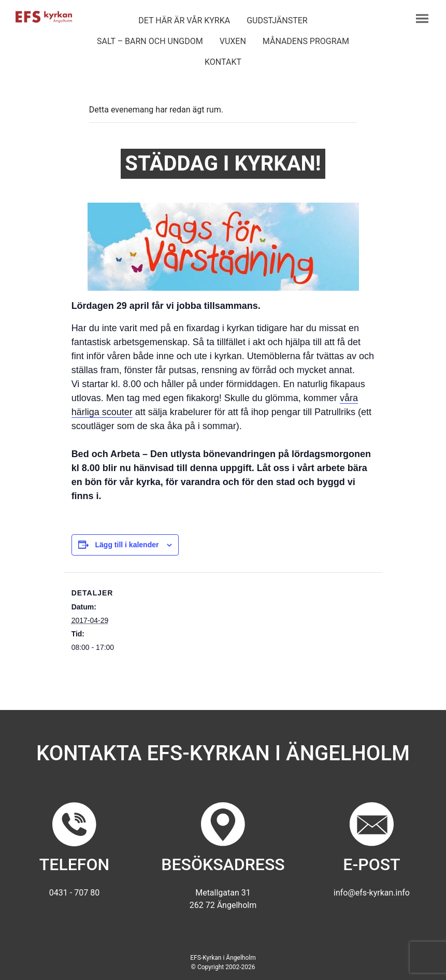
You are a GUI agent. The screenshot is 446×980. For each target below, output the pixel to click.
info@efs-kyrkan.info (372, 893)
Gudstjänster (277, 20)
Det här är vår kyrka (184, 20)
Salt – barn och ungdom (150, 41)
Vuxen (233, 41)
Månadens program (306, 41)
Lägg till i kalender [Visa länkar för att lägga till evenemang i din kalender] (127, 545)
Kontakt (223, 62)
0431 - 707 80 (74, 893)
